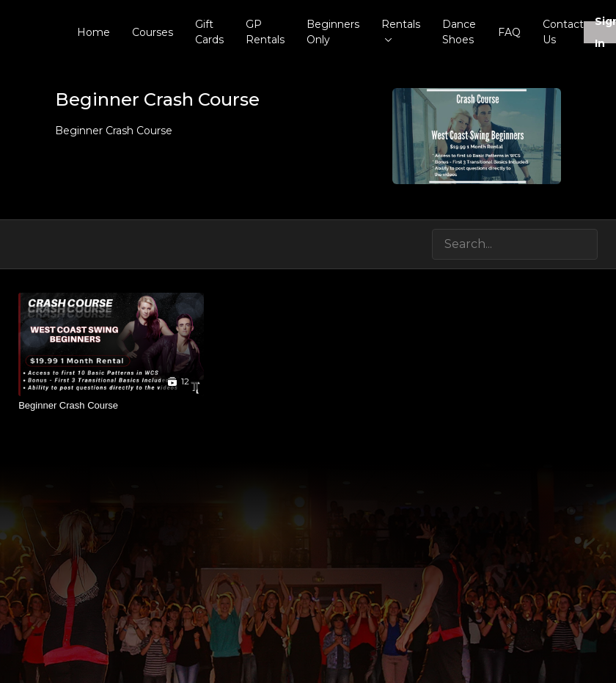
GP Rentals (265, 32)
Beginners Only (333, 32)
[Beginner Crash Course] (111, 406)
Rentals (401, 30)
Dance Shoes (459, 32)
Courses (153, 32)
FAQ (509, 32)
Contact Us (563, 32)
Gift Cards (209, 32)
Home (93, 32)
